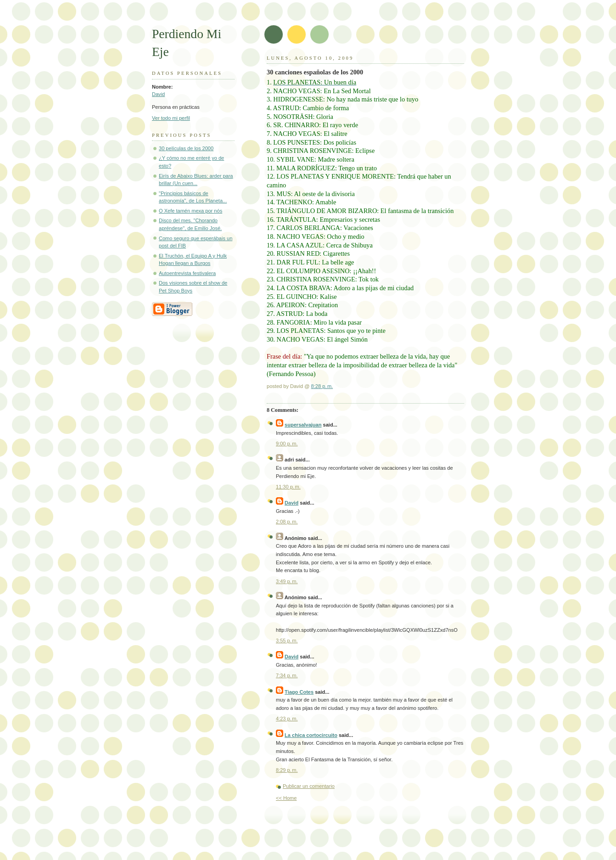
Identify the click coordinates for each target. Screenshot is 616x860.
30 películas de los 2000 (186, 148)
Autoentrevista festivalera (187, 273)
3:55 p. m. (287, 641)
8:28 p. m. (322, 386)
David (158, 94)
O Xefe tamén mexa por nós (190, 211)
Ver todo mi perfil (171, 118)
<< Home (286, 798)
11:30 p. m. (288, 487)
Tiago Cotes (299, 692)
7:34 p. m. (287, 675)
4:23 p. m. (287, 719)
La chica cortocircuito (311, 735)
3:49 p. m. (287, 581)
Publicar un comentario (309, 786)
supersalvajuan (303, 425)
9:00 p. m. (287, 444)
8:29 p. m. (287, 770)
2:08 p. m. (287, 522)
